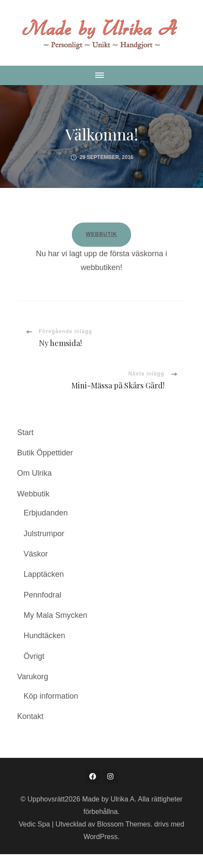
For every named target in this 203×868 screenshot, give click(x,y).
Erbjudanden (46, 513)
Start (26, 432)
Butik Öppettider (45, 453)
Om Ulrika (35, 473)
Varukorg (33, 677)
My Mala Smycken (56, 615)
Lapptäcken (44, 574)
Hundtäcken (45, 636)
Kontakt (31, 716)
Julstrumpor (44, 534)
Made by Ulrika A (108, 799)
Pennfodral (43, 595)
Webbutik (34, 494)
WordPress (101, 837)
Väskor (36, 554)
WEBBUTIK (101, 234)
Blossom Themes (124, 824)
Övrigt (34, 656)
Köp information (51, 696)
